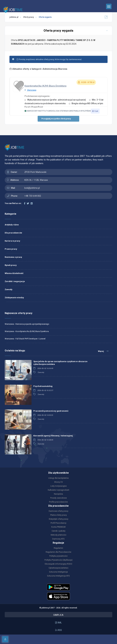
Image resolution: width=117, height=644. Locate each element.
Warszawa (30, 90)
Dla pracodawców (13, 233)
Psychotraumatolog (43, 386)
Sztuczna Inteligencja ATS (58, 576)
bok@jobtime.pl (32, 188)
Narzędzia (58, 494)
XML (58, 623)
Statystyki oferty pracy (58, 519)
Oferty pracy (28, 17)
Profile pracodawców (58, 502)
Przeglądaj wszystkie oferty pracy (56, 119)
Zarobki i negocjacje (15, 281)
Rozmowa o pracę (13, 257)
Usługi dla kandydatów (58, 478)
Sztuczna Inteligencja (58, 572)
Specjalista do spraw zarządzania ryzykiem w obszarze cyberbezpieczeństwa (60, 363)
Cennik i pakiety (58, 531)
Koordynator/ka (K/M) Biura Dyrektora (45, 86)
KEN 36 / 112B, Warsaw (36, 180)
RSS (58, 630)
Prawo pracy (11, 249)
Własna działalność (14, 273)
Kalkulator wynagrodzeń (58, 490)
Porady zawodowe (58, 498)
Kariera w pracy (12, 241)
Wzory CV (58, 482)
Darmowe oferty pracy (58, 511)
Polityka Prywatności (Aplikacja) (58, 560)
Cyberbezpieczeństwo (58, 568)
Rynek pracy (11, 265)
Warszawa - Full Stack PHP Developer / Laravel (25, 339)
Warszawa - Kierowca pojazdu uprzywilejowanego (27, 324)
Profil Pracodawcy (58, 523)
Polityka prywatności (58, 556)
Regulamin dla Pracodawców (58, 552)
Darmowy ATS (58, 539)
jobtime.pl (14, 17)
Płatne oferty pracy (58, 515)
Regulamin (58, 548)
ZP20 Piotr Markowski (35, 172)
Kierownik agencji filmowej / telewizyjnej (53, 436)
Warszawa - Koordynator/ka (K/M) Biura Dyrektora (27, 331)
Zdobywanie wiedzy (14, 298)
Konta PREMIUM (58, 527)
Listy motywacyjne (58, 486)
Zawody (9, 289)
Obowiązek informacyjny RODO (58, 564)
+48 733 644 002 (33, 196)
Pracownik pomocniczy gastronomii (51, 411)
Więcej (103, 351)
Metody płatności (58, 535)
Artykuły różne (12, 225)
